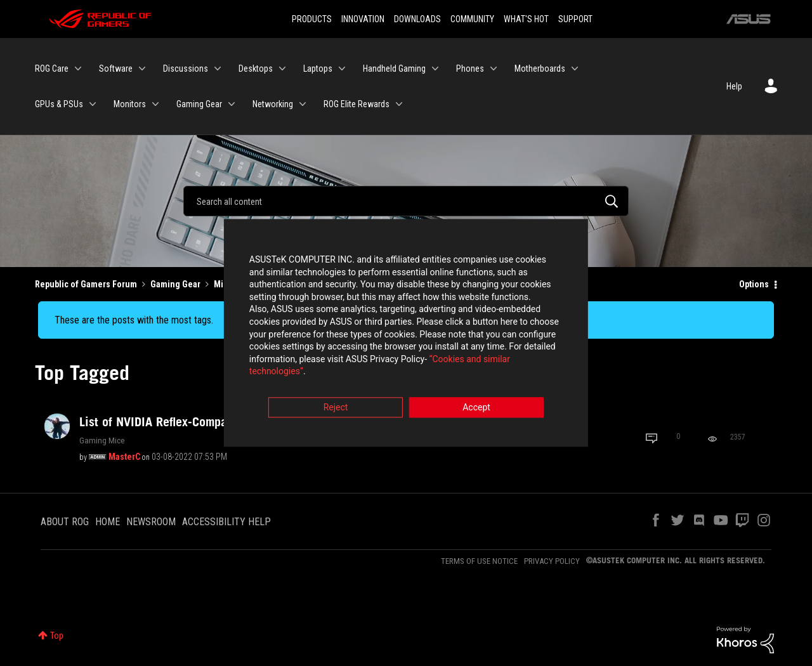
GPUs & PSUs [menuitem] (59, 104)
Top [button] (57, 636)
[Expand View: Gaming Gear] (232, 104)
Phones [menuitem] (470, 69)
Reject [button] (336, 403)
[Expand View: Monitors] (155, 104)
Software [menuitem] (116, 69)
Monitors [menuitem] (130, 104)
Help (734, 86)
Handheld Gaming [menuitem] (394, 69)
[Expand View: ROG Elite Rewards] (399, 104)
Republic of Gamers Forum (86, 284)
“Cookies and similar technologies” (323, 367)
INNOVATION (363, 19)
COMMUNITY (472, 19)
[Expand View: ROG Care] (78, 69)
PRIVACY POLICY (552, 561)
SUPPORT (575, 19)
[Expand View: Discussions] (218, 69)
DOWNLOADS (417, 19)
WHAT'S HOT (526, 19)
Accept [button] (476, 403)
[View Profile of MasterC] (124, 457)
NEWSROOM (151, 522)
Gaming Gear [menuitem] (199, 104)
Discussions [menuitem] (186, 69)
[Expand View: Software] (142, 69)
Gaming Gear (175, 284)
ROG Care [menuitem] (52, 69)
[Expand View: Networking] (303, 104)
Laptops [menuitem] (318, 69)
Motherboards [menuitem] (540, 69)
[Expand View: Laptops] (342, 69)
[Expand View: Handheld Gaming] (435, 69)
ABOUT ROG (65, 522)
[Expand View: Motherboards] (575, 69)
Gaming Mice (102, 440)
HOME (108, 522)
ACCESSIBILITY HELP (226, 522)
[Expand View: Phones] (494, 69)
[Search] (406, 201)
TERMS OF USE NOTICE (479, 561)
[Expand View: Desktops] (282, 69)
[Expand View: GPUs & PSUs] (93, 104)
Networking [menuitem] (273, 104)
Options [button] (754, 284)
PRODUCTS (312, 19)
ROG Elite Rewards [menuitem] (357, 104)
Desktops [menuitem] (256, 69)
